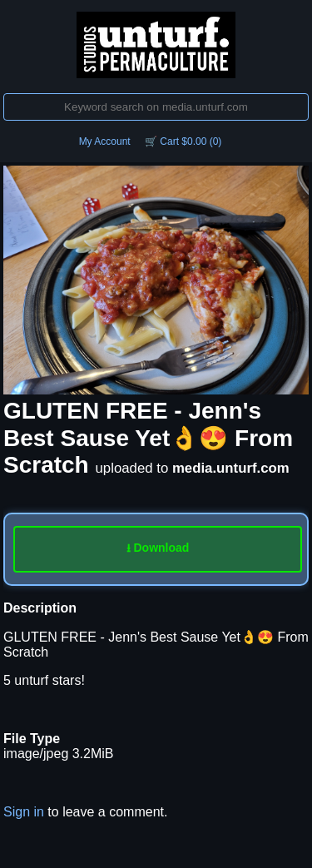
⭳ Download (158, 548)
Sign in (24, 812)
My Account (105, 141)
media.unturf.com (231, 468)
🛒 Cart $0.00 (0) (183, 141)
